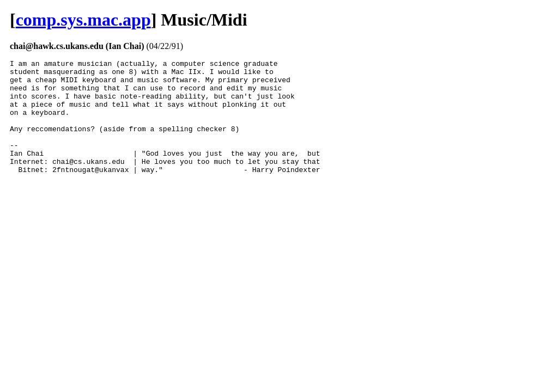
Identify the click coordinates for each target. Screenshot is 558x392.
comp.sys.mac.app (83, 20)
